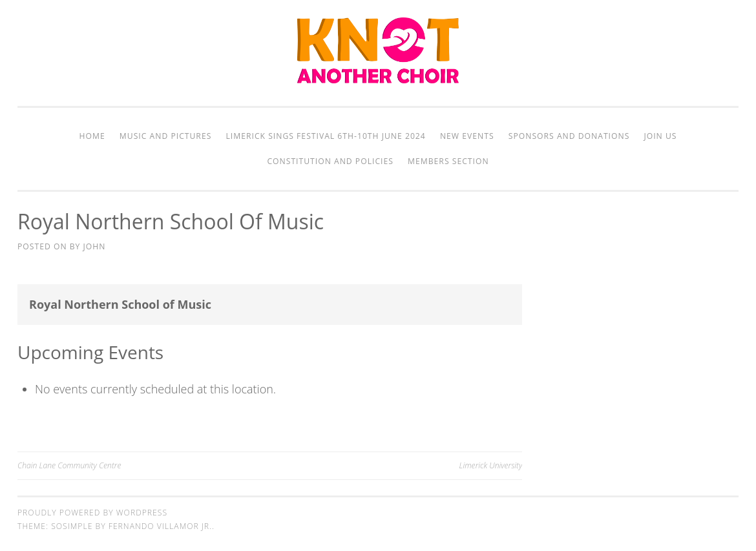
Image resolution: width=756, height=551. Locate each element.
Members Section (448, 161)
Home (92, 136)
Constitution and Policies (330, 161)
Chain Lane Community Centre (69, 465)
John (95, 246)
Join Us (660, 136)
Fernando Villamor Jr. (160, 526)
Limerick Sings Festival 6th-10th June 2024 (326, 136)
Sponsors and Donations (569, 136)
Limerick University (491, 465)
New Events (467, 136)
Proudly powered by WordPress (92, 513)
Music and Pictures (166, 136)
